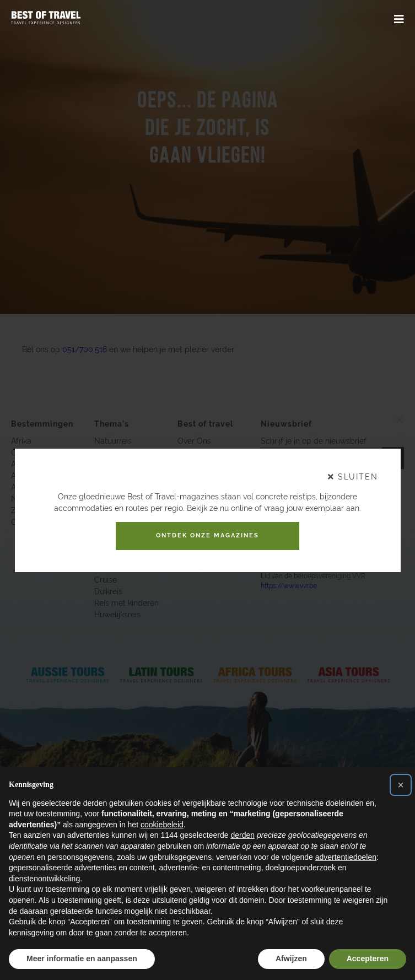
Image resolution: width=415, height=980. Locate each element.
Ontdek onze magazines (208, 536)
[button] (401, 785)
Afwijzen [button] (291, 959)
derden (242, 835)
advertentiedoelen (346, 857)
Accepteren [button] (368, 959)
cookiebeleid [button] (162, 825)
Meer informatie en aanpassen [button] (82, 959)
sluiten (353, 473)
